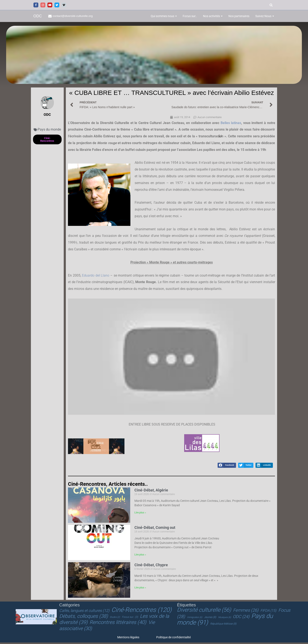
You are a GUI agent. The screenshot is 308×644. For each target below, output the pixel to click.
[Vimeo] (64, 5)
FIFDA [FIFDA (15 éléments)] (268, 612)
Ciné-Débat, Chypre (151, 566)
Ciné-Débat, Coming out (155, 529)
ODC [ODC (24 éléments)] (241, 619)
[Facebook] (36, 5)
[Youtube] (50, 5)
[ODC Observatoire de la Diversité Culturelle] (38, 16)
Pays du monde (49, 130)
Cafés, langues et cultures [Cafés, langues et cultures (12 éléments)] (84, 612)
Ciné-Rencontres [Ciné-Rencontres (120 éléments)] (142, 611)
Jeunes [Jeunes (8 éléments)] (210, 619)
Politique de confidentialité (173, 639)
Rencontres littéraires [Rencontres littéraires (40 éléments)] (118, 624)
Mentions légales (128, 639)
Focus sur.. (190, 16)
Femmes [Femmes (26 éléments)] (246, 612)
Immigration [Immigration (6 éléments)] (195, 619)
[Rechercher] (271, 5)
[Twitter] (57, 5)
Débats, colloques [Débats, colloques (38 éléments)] (84, 618)
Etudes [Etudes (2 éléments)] (115, 619)
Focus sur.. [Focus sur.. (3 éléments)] (130, 619)
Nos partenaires (239, 16)
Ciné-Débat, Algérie (151, 491)
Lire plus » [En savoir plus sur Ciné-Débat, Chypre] (140, 589)
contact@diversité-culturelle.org (73, 16)
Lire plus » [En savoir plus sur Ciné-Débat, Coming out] (140, 556)
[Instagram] (43, 5)
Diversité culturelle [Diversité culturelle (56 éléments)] (204, 611)
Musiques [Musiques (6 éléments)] (225, 619)
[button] (176, 16)
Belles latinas (231, 123)
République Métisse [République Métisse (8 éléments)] (223, 626)
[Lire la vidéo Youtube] (171, 358)
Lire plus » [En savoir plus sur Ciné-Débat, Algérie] (140, 514)
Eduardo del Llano (96, 276)
